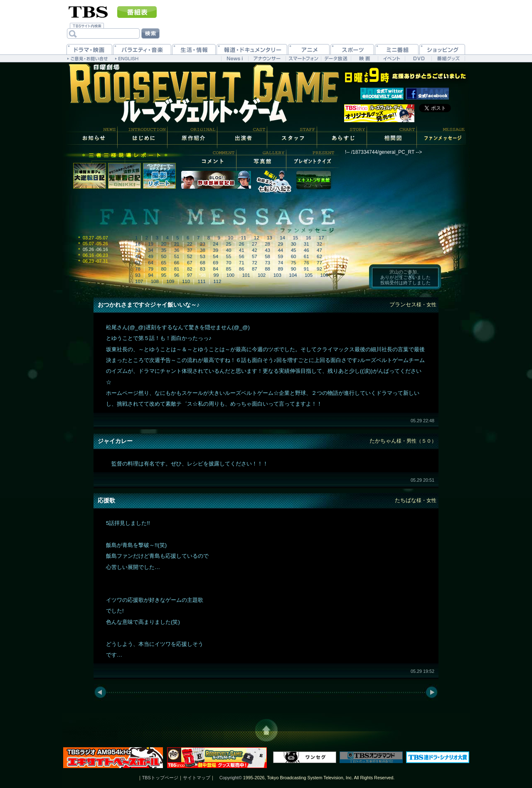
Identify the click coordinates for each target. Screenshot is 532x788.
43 (267, 250)
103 (277, 275)
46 (307, 250)
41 (242, 250)
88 (267, 269)
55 (229, 256)
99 (216, 275)
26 (242, 244)
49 (151, 256)
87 (255, 269)
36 (177, 250)
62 (319, 256)
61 (307, 256)
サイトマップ (197, 778)
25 (229, 244)
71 (242, 263)
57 (255, 256)
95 (164, 275)
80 (164, 269)
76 (307, 263)
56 (242, 256)
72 (255, 263)
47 (319, 250)
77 (319, 263)
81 (177, 269)
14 (282, 238)
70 (229, 263)
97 (190, 275)
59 (280, 256)
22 (190, 244)
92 (319, 269)
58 (267, 256)
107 (139, 281)
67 (190, 263)
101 (246, 275)
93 (138, 275)
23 (203, 244)
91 (307, 269)
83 (203, 269)
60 (294, 256)
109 (170, 281)
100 (230, 275)
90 (294, 269)
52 (190, 256)
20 (164, 244)
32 (319, 244)
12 (257, 238)
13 (270, 238)
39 (216, 250)
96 (177, 275)
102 (262, 275)
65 (164, 263)
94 (151, 275)
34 (151, 250)
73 (267, 263)
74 (280, 263)
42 (255, 250)
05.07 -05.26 (92, 244)
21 (177, 244)
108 (155, 281)
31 (307, 244)
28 (267, 244)
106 (324, 275)
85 (229, 269)
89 (280, 269)
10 (230, 238)
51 (177, 256)
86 (242, 269)
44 (280, 250)
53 (203, 256)
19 (151, 244)
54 (216, 256)
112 (217, 281)
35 (164, 250)
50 (164, 256)
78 (138, 269)
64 (151, 263)
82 (190, 269)
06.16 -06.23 (92, 255)
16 (309, 238)
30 (294, 244)
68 (203, 263)
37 (190, 250)
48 (138, 256)
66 (177, 263)
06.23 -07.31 (92, 261)
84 (216, 269)
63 (138, 263)
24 (216, 244)
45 (294, 250)
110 (186, 281)
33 (138, 250)
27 (255, 244)
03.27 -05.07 (92, 238)
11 (244, 238)
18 (138, 244)
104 (293, 275)
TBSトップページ (160, 778)
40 (229, 250)
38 (203, 250)
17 (321, 238)
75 (294, 263)
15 (295, 238)
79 (151, 269)
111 (202, 281)
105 (309, 275)
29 (280, 244)
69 (216, 263)
